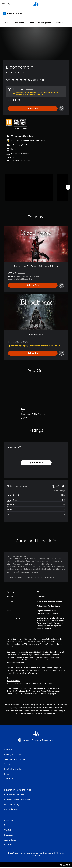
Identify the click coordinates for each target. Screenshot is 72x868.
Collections (19, 23)
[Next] (68, 187)
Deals (31, 23)
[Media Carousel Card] (29, 187)
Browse (59, 23)
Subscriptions (45, 23)
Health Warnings (13, 681)
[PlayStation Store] (13, 13)
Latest (6, 23)
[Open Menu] (3, 4)
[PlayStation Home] (36, 4)
